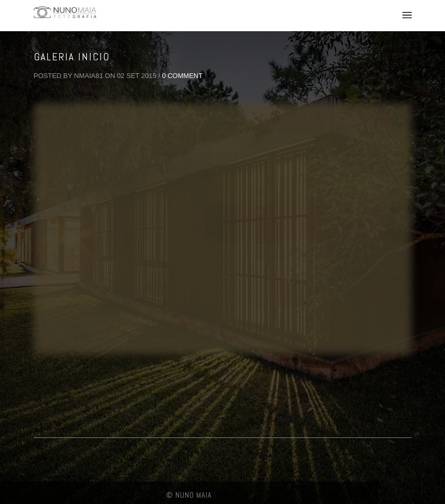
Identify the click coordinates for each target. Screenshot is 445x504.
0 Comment (182, 76)
